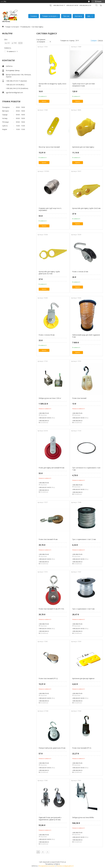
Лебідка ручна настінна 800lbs (83, 817)
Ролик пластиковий (79, 398)
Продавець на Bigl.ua (53, 864)
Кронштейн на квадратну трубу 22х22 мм (52, 85)
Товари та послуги (49, 16)
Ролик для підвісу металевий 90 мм (51, 468)
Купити (44, 101)
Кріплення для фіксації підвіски (83, 678)
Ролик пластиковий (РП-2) (48, 678)
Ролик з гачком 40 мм (47, 335)
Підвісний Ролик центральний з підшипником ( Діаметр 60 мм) (50, 819)
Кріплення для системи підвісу (83, 147)
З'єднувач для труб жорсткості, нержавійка (50, 209)
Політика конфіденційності (65, 866)
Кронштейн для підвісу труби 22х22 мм (86, 208)
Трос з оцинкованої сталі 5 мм (83, 609)
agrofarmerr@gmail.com (14, 93)
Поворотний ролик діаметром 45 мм (52, 748)
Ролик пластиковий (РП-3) (82, 748)
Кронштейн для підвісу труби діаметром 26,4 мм (49, 273)
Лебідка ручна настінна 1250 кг (50, 398)
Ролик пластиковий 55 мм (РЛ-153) (51, 609)
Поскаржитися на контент (47, 866)
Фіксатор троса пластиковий (49, 147)
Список (100, 40)
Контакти (78, 16)
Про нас (66, 16)
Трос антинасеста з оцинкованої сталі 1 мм (86, 469)
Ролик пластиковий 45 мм (48, 539)
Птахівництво (25, 27)
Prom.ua (63, 862)
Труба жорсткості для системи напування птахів (83, 85)
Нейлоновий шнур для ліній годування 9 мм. (86, 336)
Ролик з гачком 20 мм (80, 272)
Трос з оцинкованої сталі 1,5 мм (84, 539)
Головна (34, 16)
